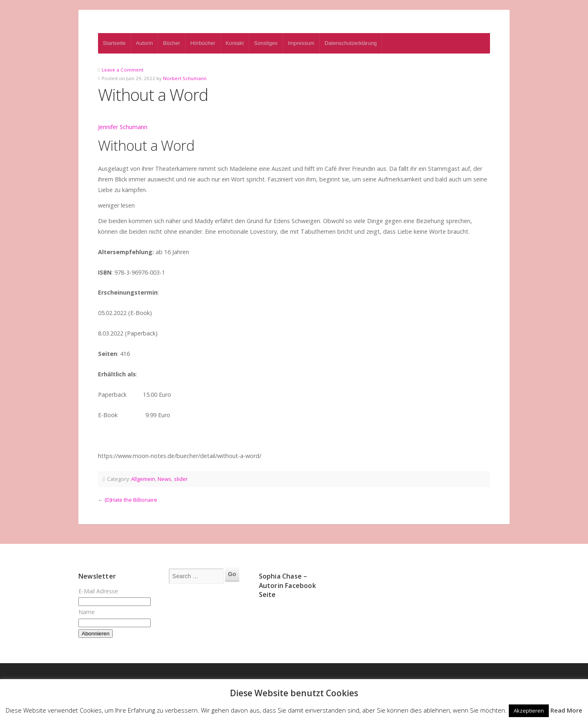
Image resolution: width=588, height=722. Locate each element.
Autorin (145, 43)
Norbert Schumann (185, 78)
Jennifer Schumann (123, 127)
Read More (566, 710)
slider (181, 479)
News (165, 479)
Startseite (114, 43)
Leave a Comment (122, 70)
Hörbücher (203, 43)
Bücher (171, 43)
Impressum (301, 43)
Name (87, 612)
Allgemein (143, 479)
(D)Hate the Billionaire (131, 500)
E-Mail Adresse (98, 591)
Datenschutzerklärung (351, 43)
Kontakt (235, 43)
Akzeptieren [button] (529, 711)
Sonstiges (266, 43)
